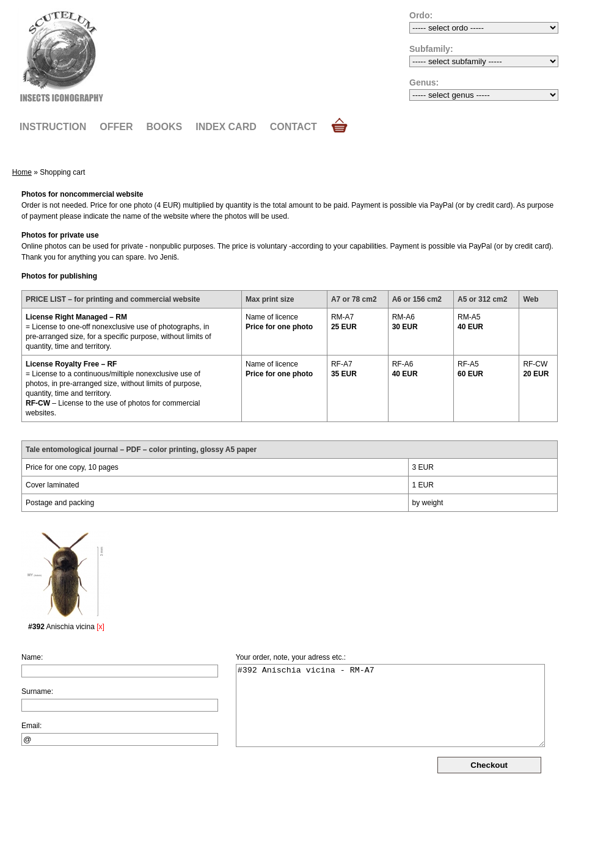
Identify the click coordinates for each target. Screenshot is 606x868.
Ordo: (421, 15)
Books (165, 127)
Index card (226, 127)
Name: (32, 657)
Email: (31, 726)
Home (22, 172)
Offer (116, 127)
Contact (294, 127)
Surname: (37, 691)
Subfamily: (431, 49)
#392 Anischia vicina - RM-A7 (390, 706)
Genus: (424, 82)
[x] (100, 627)
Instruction (53, 127)
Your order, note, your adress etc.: (291, 657)
